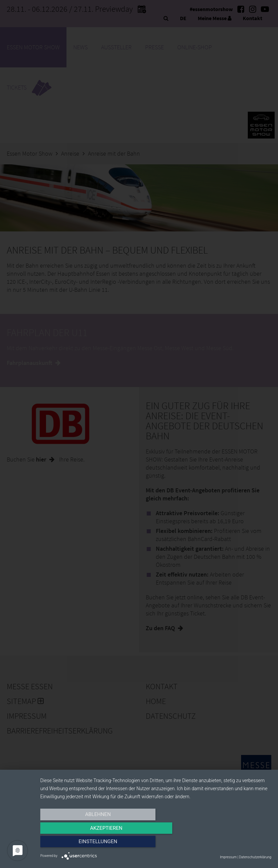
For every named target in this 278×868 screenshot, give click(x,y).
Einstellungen (237, 844)
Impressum (228, 857)
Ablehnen (75, 844)
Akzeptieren (156, 844)
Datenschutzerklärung (255, 857)
